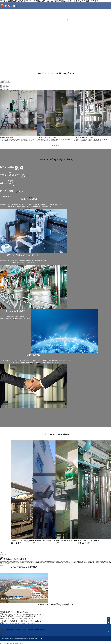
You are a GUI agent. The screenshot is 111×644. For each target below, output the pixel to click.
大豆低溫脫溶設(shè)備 (5, 81)
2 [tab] (53, 146)
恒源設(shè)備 (3, 631)
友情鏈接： (2, 629)
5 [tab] (58, 146)
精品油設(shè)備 (3, 85)
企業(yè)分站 (3, 632)
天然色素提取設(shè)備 (5, 88)
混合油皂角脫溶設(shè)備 (5, 84)
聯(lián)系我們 (106, 10)
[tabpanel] (18, 116)
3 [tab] (55, 146)
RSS (1, 636)
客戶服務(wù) (99, 10)
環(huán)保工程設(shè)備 (5, 83)
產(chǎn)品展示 (85, 13)
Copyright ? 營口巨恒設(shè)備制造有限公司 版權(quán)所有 (13, 639)
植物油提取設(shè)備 (4, 89)
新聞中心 (92, 10)
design (41, 639)
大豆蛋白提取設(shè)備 (5, 80)
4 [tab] (56, 146)
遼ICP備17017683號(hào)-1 (33, 639)
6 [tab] (60, 146)
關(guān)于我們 (77, 13)
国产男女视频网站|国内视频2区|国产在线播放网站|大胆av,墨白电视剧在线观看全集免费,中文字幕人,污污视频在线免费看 (49, 1)
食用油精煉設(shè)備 (4, 87)
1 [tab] (51, 146)
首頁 (70, 10)
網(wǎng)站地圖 (3, 634)
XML (1, 635)
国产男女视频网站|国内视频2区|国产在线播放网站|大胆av (12, 643)
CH (16, 4)
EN (16, 6)
